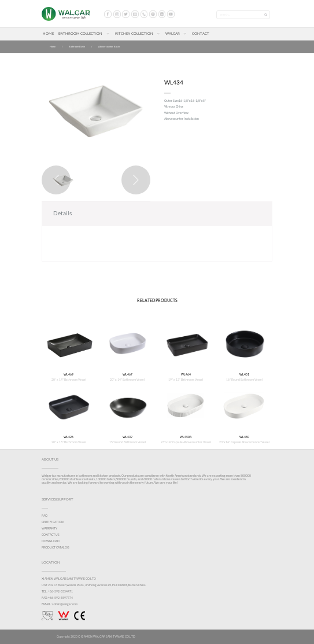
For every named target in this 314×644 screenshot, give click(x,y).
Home (53, 47)
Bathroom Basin (77, 47)
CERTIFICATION (53, 522)
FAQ (45, 516)
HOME (48, 33)
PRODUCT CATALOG (56, 547)
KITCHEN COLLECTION (134, 33)
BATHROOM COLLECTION (80, 33)
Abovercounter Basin (109, 47)
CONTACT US (51, 535)
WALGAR (173, 33)
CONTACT (201, 33)
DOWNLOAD (51, 541)
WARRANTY (49, 528)
